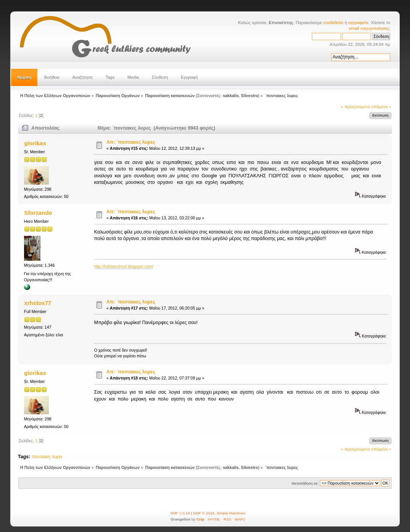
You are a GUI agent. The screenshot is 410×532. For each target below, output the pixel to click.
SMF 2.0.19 (180, 513)
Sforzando (38, 213)
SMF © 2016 (204, 513)
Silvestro (249, 96)
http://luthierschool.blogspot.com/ (124, 266)
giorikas (35, 143)
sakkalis (231, 96)
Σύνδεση (160, 77)
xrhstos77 (38, 303)
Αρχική (24, 77)
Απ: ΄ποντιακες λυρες (131, 142)
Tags (110, 77)
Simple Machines (231, 513)
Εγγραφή (189, 77)
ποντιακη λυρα (47, 457)
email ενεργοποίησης (369, 28)
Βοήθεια (52, 77)
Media (133, 77)
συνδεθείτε (333, 23)
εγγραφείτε (358, 23)
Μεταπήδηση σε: (305, 483)
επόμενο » (381, 107)
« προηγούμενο (356, 107)
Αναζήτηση (82, 77)
